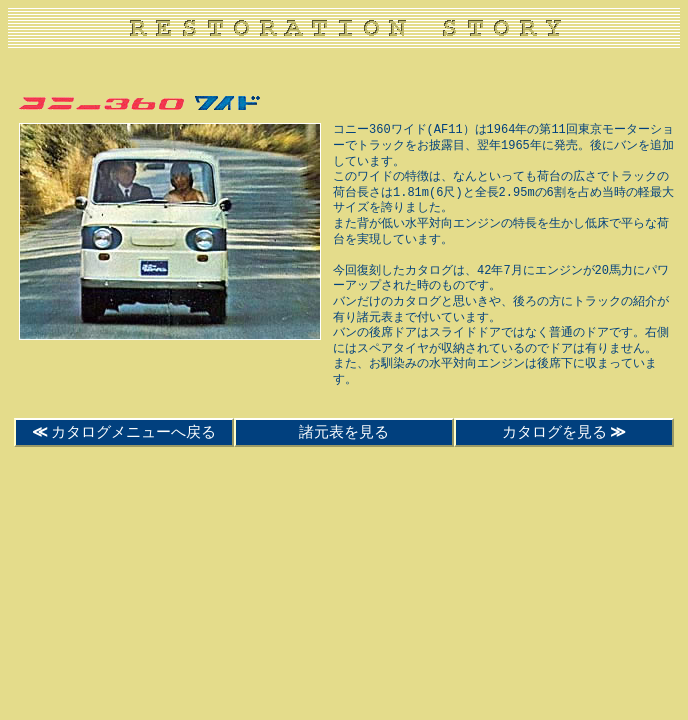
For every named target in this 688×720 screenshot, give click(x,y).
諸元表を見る (344, 432)
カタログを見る (564, 432)
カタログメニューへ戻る (124, 432)
